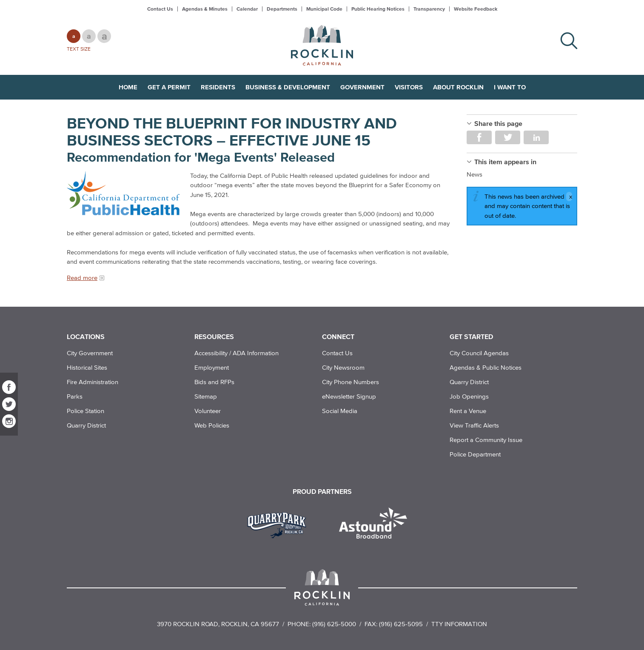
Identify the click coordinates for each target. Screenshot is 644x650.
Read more (82, 278)
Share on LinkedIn (536, 137)
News (474, 174)
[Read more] (124, 194)
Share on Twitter (508, 137)
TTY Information (459, 624)
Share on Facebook (479, 137)
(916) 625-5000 (334, 624)
